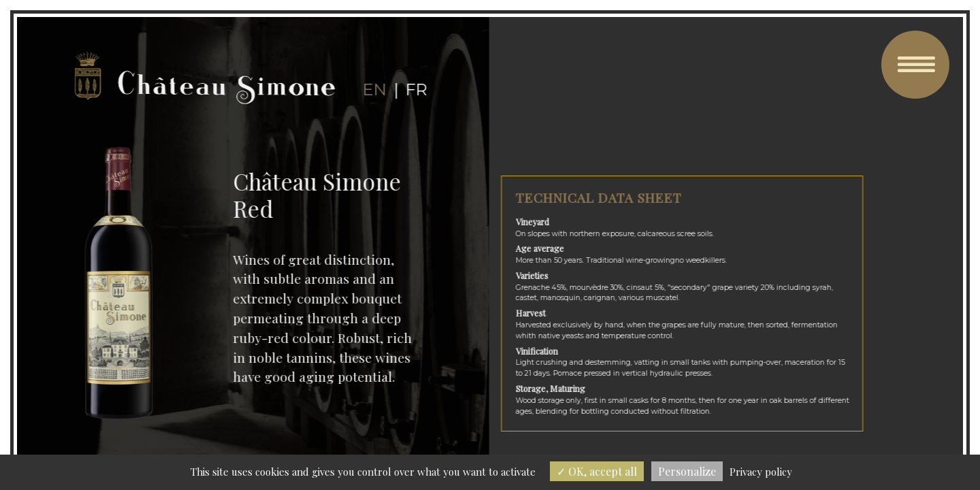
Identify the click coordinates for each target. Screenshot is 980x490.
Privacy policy (761, 472)
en (374, 89)
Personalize (687, 471)
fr (415, 89)
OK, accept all (597, 471)
